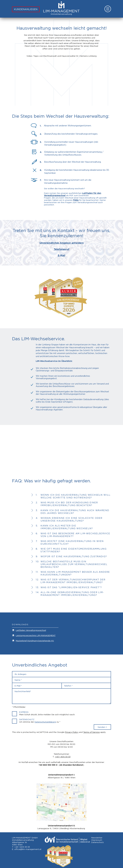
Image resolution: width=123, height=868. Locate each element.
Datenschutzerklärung (45, 722)
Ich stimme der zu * (40, 722)
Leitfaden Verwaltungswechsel (31, 630)
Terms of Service (91, 732)
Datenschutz (27, 719)
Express (24, 712)
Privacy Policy (72, 732)
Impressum (97, 840)
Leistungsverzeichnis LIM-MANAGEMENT (36, 635)
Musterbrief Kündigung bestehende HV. (35, 641)
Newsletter (97, 838)
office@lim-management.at (28, 849)
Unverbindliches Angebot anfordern (62, 243)
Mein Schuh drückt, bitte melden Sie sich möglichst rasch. (47, 714)
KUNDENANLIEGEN (26, 9)
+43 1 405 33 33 (63, 757)
